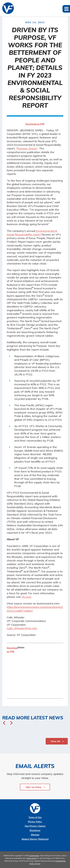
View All (55, 741)
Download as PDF (35, 124)
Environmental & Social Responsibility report (32, 233)
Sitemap (35, 835)
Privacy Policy (35, 822)
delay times (32, 858)
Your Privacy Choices (35, 826)
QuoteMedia (34, 856)
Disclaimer (35, 830)
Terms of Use (35, 817)
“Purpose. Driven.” (27, 148)
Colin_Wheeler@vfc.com (22, 628)
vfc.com (26, 597)
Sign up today (33, 787)
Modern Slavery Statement (35, 839)
